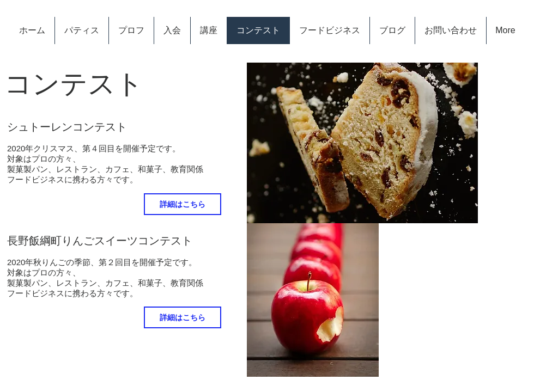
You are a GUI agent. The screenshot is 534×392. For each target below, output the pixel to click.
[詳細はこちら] (183, 204)
